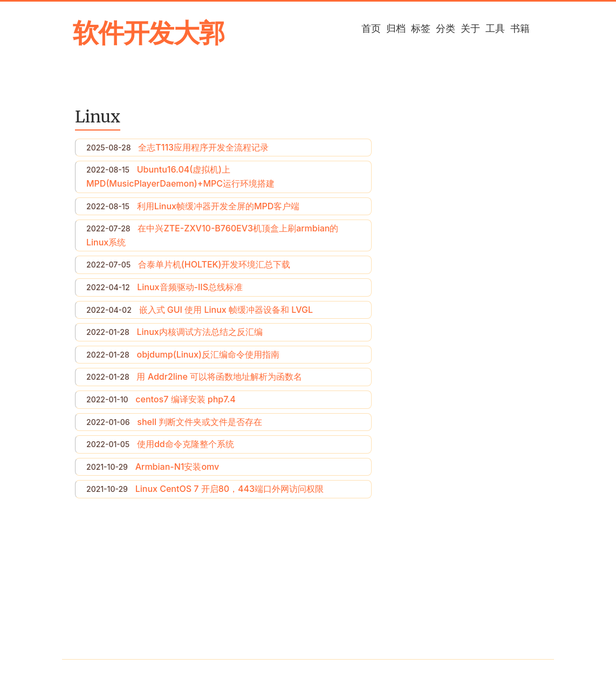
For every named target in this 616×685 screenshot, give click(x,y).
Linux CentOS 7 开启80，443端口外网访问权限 (230, 489)
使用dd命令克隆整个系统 (186, 444)
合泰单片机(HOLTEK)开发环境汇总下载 (214, 264)
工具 (495, 28)
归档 (396, 28)
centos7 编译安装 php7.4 (185, 399)
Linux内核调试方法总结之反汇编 (199, 332)
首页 (371, 28)
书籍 (520, 28)
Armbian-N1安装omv (177, 467)
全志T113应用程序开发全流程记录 (203, 147)
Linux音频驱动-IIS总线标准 (190, 287)
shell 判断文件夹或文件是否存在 (200, 422)
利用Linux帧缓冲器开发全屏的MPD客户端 (218, 206)
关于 (470, 28)
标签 (421, 28)
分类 (446, 28)
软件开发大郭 (149, 33)
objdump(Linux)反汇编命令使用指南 (208, 354)
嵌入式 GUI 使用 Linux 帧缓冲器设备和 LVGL (226, 310)
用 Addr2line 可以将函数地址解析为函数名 (219, 376)
